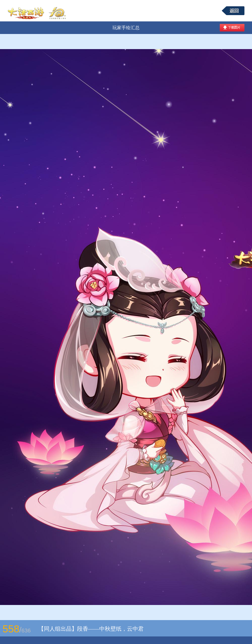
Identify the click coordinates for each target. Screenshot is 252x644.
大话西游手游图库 (38, 11)
